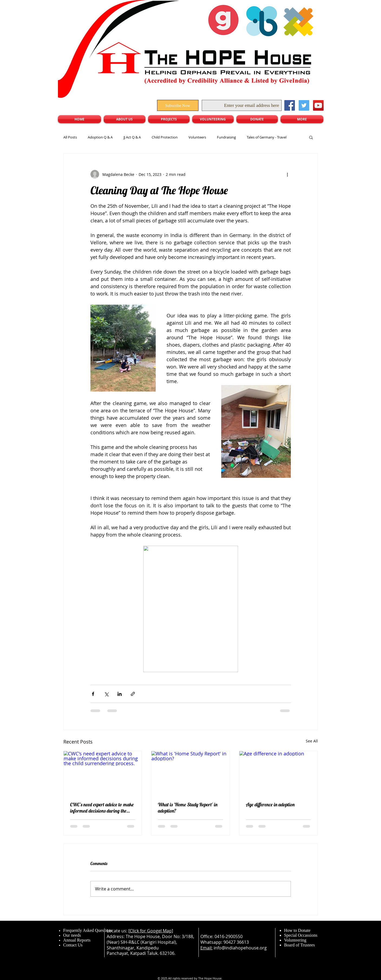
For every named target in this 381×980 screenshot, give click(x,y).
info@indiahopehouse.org (240, 948)
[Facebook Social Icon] (290, 105)
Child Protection (165, 137)
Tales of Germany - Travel (267, 137)
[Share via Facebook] (93, 694)
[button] (311, 137)
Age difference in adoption (270, 805)
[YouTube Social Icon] (318, 105)
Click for (138, 931)
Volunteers (197, 137)
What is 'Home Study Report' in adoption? (188, 808)
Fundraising (226, 137)
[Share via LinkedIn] (120, 694)
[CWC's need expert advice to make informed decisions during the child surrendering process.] (103, 773)
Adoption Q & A (100, 137)
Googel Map (159, 931)
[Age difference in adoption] (279, 773)
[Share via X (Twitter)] (106, 694)
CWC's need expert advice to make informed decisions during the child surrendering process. (102, 808)
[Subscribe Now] (178, 105)
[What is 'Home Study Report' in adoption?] (190, 773)
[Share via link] (133, 694)
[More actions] (288, 174)
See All (312, 741)
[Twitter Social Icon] (304, 105)
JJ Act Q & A (132, 137)
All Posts (70, 137)
